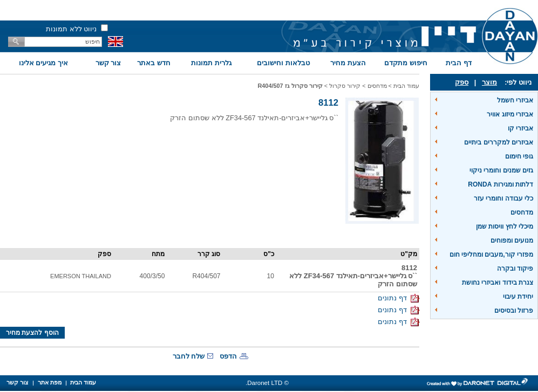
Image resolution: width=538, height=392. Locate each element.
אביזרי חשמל (515, 100)
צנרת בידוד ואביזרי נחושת (498, 283)
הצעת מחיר (348, 63)
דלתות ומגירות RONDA (500, 184)
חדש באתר (154, 63)
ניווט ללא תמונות (71, 29)
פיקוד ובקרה (515, 269)
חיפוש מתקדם (406, 63)
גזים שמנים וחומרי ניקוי (501, 170)
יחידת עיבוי (518, 297)
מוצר (489, 82)
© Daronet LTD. (267, 383)
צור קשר (108, 63)
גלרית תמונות (211, 63)
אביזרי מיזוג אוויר (510, 114)
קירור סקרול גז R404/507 (290, 86)
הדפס (228, 356)
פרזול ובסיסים (514, 311)
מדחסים (522, 212)
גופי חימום (519, 156)
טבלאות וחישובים (283, 63)
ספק (462, 82)
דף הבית (459, 63)
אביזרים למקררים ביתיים (499, 142)
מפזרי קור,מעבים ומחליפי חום (491, 255)
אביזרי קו (520, 128)
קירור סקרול (345, 86)
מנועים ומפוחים (512, 240)
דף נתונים (399, 298)
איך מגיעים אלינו (43, 63)
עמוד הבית (406, 86)
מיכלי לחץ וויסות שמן (505, 226)
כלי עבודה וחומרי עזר (503, 198)
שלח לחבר (189, 356)
